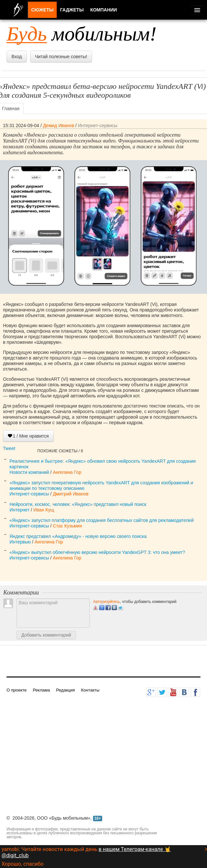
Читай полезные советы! (61, 57)
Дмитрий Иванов (71, 494)
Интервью (20, 542)
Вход (17, 57)
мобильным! (82, 34)
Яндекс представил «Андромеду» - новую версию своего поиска (78, 536)
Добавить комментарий (46, 635)
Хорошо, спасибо (23, 864)
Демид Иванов (58, 125)
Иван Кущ (44, 510)
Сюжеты (42, 10)
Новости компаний (29, 472)
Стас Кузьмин (67, 526)
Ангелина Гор (67, 472)
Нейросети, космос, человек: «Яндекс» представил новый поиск (78, 504)
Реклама (41, 690)
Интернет (19, 510)
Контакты (90, 690)
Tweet (9, 448)
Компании (104, 10)
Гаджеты (72, 10)
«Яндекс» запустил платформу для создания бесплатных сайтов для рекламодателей (102, 520)
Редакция (65, 690)
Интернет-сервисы (98, 125)
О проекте (17, 690)
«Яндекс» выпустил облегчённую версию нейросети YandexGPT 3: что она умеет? (97, 552)
